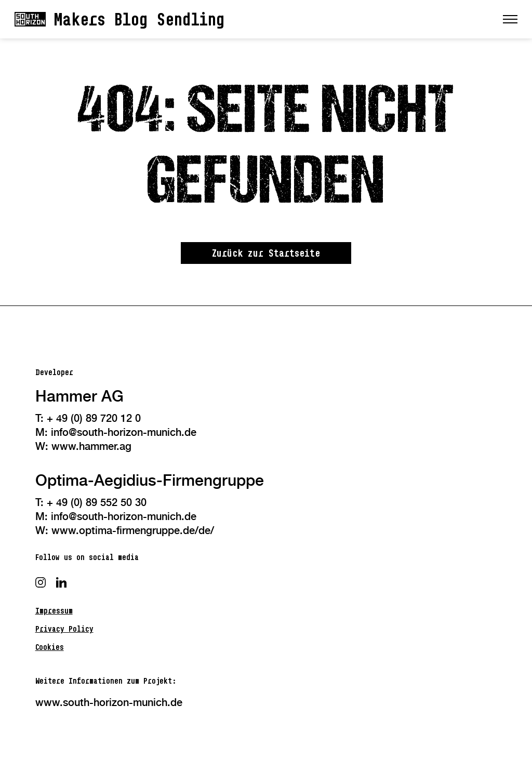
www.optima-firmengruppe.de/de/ (133, 530)
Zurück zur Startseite (266, 253)
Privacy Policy (64, 629)
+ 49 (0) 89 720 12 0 (94, 418)
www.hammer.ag (91, 446)
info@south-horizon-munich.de (124, 432)
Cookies (50, 647)
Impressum (54, 611)
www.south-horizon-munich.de (109, 702)
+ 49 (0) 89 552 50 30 (97, 502)
